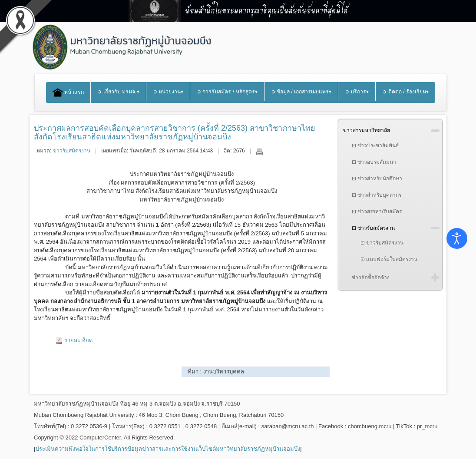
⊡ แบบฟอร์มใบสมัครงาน (389, 259)
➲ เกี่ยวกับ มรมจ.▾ (118, 92)
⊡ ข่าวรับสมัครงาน (373, 228)
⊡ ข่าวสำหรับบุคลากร (377, 195)
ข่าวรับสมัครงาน (72, 151)
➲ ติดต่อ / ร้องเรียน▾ (405, 92)
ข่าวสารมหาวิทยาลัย (367, 130)
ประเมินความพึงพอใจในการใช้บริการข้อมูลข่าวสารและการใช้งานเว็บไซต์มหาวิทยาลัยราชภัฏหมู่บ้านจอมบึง (168, 449)
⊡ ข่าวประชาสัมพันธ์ (375, 145)
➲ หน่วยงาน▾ (168, 92)
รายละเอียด (78, 340)
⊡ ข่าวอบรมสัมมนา (374, 162)
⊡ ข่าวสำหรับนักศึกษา (377, 178)
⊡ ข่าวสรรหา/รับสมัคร (377, 211)
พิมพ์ (259, 152)
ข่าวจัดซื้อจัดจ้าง (371, 277)
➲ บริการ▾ (357, 92)
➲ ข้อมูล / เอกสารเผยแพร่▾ (301, 92)
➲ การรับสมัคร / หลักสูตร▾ (227, 92)
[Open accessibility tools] (457, 238)
